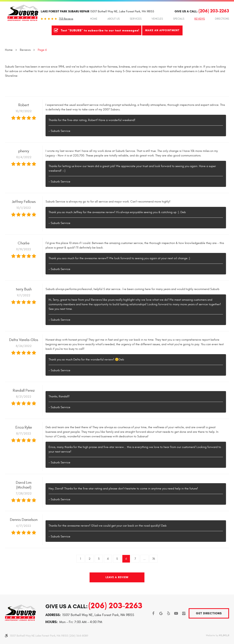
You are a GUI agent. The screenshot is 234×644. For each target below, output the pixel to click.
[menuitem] (94, 19)
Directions (222, 19)
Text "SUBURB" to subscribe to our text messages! (100, 30)
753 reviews (66, 19)
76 (154, 559)
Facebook (153, 613)
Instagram (184, 613)
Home (94, 19)
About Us (114, 19)
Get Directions (209, 613)
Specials (179, 19)
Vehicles (157, 19)
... (144, 559)
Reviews (200, 19)
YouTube (176, 613)
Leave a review (117, 577)
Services (136, 19)
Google (161, 613)
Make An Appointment (162, 30)
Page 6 (42, 50)
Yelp (168, 613)
